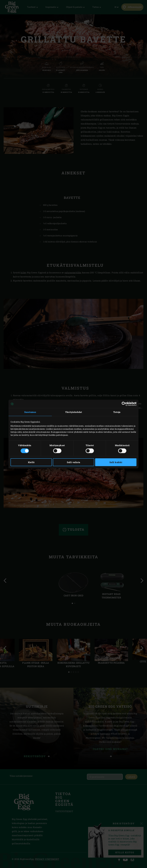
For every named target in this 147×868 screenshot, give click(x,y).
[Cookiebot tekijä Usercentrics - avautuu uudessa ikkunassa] (124, 404)
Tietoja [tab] (117, 412)
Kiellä (31, 462)
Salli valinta (73, 462)
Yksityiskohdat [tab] (74, 412)
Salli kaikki (116, 462)
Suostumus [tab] (30, 412)
